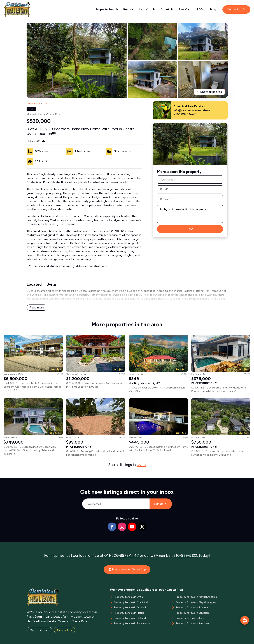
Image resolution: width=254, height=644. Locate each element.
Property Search (107, 9)
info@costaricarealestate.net (193, 110)
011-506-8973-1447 (122, 555)
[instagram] (122, 527)
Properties (33, 103)
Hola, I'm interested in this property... (190, 214)
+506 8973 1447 (185, 114)
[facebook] (112, 527)
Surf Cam (185, 9)
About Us (167, 9)
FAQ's (201, 9)
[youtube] (132, 527)
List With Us (147, 9)
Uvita (47, 103)
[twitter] (142, 527)
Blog (213, 9)
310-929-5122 (185, 555)
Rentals (128, 9)
